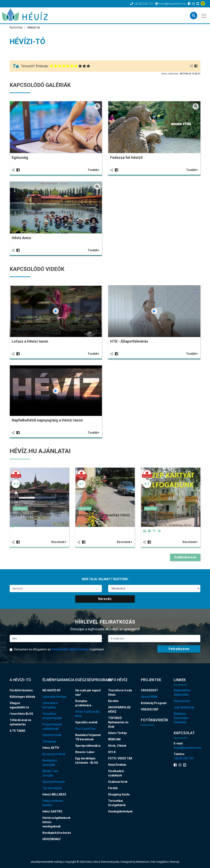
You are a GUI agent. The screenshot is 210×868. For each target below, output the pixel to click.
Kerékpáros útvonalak (50, 763)
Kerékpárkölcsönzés (56, 833)
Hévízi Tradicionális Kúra (88, 714)
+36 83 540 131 (184, 758)
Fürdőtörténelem (21, 690)
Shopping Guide (119, 794)
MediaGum (143, 862)
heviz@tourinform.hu (187, 748)
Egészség (20, 157)
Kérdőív (113, 701)
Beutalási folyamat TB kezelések (88, 737)
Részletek (59, 542)
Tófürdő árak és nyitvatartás (21, 722)
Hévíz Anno (21, 238)
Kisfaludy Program (154, 703)
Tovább (93, 170)
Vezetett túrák (52, 735)
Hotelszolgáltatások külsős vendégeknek (56, 822)
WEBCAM (114, 739)
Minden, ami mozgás (50, 773)
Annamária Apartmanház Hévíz (104, 515)
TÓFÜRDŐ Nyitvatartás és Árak (118, 722)
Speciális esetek (86, 722)
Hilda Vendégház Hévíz (31, 515)
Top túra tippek (52, 788)
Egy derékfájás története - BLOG (87, 761)
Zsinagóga (49, 741)
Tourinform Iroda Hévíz (120, 692)
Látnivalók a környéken (50, 705)
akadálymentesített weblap (47, 862)
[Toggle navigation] (204, 15)
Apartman (85, 509)
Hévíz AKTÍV (51, 748)
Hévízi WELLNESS (54, 794)
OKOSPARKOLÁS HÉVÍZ (119, 710)
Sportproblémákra (88, 746)
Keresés (105, 599)
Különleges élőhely (22, 697)
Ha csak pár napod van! (88, 692)
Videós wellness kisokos (53, 803)
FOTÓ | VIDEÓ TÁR (120, 758)
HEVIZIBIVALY (52, 839)
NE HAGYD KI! (51, 690)
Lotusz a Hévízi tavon (30, 341)
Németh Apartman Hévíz (164, 515)
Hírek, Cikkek (117, 746)
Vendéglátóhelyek (120, 811)
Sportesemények (54, 782)
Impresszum (182, 701)
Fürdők (113, 788)
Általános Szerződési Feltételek (181, 718)
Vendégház (20, 509)
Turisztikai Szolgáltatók (117, 803)
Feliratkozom (179, 649)
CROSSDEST (150, 690)
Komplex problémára (83, 703)
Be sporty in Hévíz (54, 754)
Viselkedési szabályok (116, 773)
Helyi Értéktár (117, 765)
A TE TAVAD (18, 731)
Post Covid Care (86, 729)
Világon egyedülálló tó (19, 705)
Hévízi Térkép (117, 733)
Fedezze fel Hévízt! (127, 157)
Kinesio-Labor (85, 752)
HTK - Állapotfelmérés (129, 341)
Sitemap (175, 862)
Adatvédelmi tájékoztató (182, 692)
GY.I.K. (112, 752)
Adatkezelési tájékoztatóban (70, 649)
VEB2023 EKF (150, 709)
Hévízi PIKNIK (149, 697)
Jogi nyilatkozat (184, 707)
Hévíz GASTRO (52, 811)
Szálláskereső (185, 557)
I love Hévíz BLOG (21, 714)
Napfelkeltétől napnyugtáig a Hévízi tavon (47, 420)
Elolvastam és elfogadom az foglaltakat (57, 649)
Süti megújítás (160, 862)
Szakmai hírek (118, 782)
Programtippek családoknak (52, 727)
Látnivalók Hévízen (55, 697)
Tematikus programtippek (52, 716)
